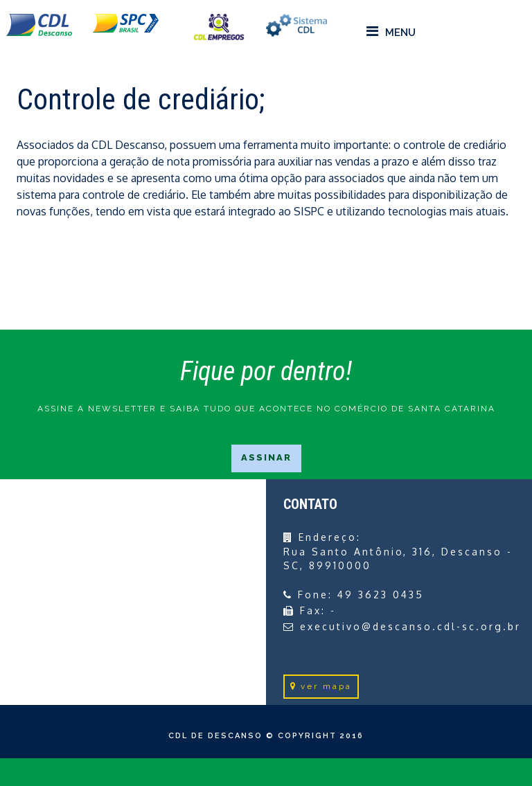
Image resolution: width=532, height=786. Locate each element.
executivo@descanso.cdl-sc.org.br (410, 626)
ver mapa (321, 686)
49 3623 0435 (381, 595)
